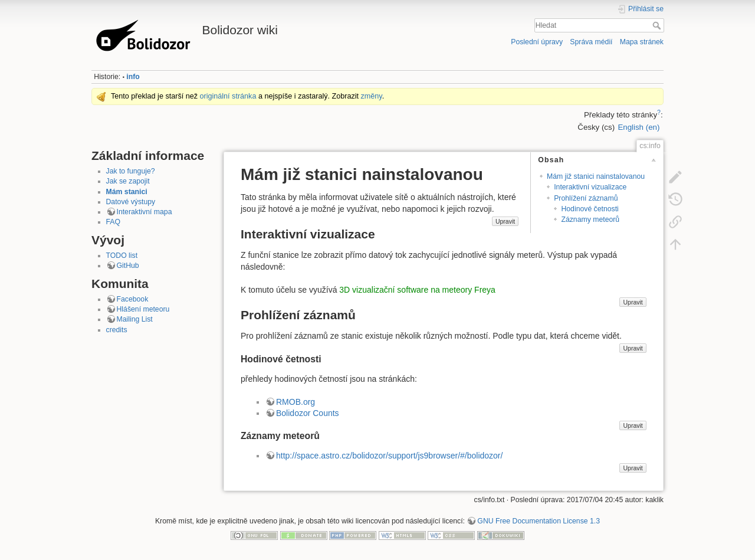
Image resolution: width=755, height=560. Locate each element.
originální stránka (228, 96)
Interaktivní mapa (145, 212)
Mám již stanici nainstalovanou (596, 176)
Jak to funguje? (131, 171)
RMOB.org (296, 402)
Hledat (658, 25)
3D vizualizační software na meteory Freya (417, 290)
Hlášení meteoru (143, 309)
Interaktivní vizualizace (590, 187)
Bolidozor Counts (308, 413)
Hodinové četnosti (590, 209)
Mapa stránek (642, 42)
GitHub (128, 266)
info (133, 77)
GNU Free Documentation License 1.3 (539, 521)
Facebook (133, 299)
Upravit (505, 221)
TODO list (122, 256)
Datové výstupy (131, 202)
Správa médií (591, 42)
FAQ (114, 222)
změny (372, 96)
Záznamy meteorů (590, 220)
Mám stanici (127, 192)
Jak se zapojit (128, 181)
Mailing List (135, 319)
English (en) (639, 127)
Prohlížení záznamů (586, 198)
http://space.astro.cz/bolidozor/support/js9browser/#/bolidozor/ (389, 456)
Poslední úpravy (537, 42)
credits (117, 330)
